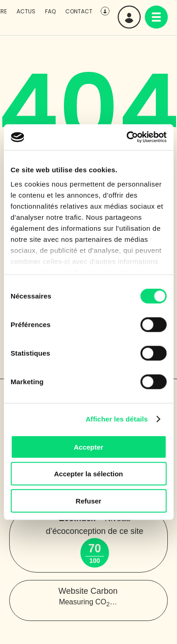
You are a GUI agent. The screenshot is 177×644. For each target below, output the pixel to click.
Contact (79, 11)
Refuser (89, 501)
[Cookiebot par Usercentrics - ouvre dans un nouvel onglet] (127, 137)
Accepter (88, 447)
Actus (26, 11)
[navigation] (156, 17)
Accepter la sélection (88, 474)
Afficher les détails (117, 419)
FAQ (50, 11)
